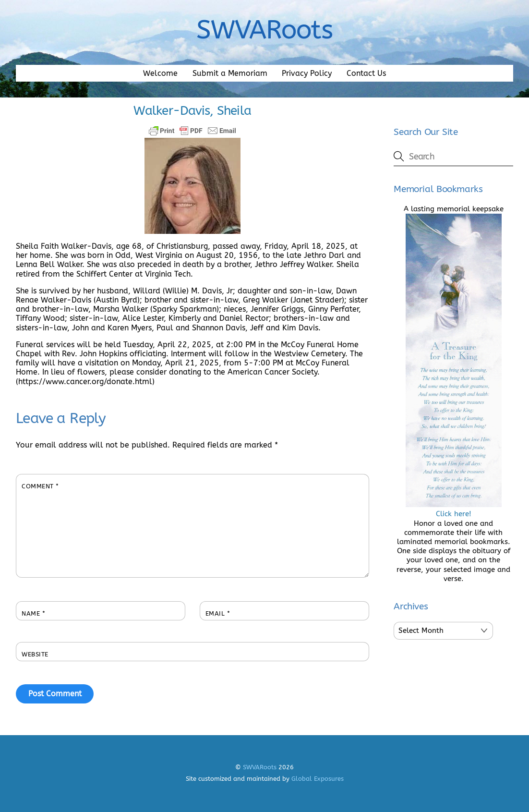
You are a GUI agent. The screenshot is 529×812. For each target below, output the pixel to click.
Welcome (160, 73)
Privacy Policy (307, 73)
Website (35, 654)
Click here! (454, 509)
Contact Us (366, 73)
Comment (40, 486)
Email (218, 613)
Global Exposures (318, 779)
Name (33, 613)
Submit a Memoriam (230, 73)
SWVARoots (260, 767)
